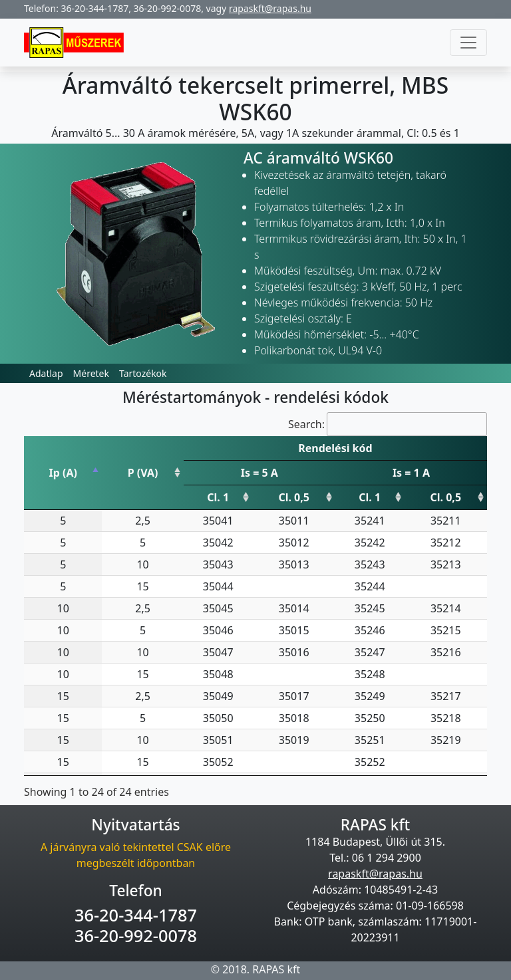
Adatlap (46, 373)
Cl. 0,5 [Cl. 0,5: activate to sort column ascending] (294, 497)
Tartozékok (143, 373)
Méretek (91, 373)
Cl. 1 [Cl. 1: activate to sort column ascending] (218, 497)
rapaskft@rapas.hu (270, 8)
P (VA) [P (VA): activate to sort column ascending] (143, 473)
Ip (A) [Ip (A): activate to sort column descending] (63, 473)
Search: (388, 424)
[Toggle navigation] (468, 43)
